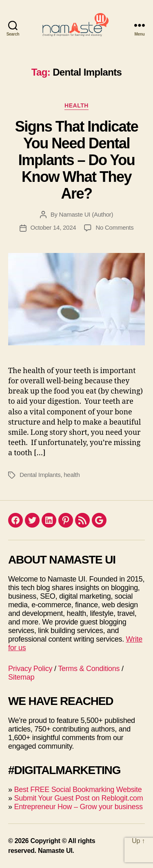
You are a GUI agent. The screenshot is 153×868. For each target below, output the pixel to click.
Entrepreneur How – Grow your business (78, 807)
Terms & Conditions (89, 669)
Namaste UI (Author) (86, 214)
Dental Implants (40, 475)
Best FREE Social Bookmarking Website (78, 790)
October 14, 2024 (53, 227)
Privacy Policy (30, 669)
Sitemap (21, 677)
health (72, 475)
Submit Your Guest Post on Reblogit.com (78, 798)
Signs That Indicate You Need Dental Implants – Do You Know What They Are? (77, 160)
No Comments (114, 227)
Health (76, 105)
